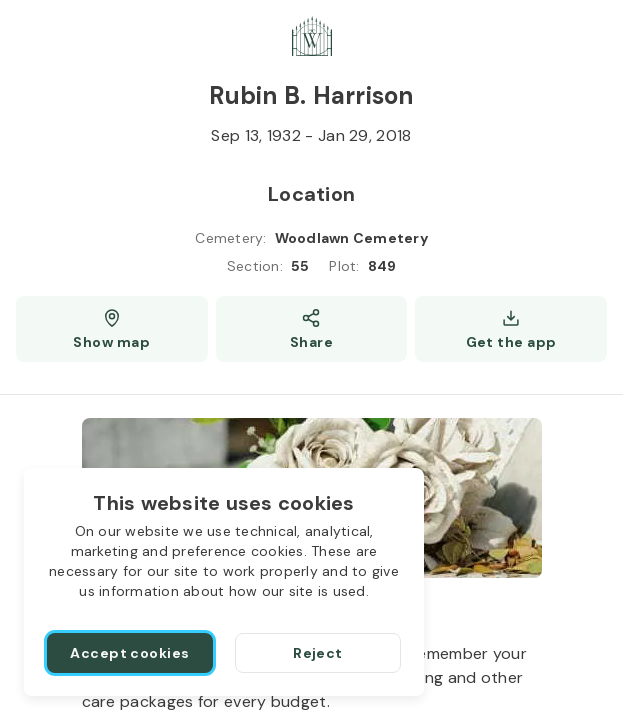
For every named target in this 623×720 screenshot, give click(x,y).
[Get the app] (511, 329)
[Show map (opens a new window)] (112, 329)
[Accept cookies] (130, 653)
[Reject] (318, 653)
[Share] (312, 329)
